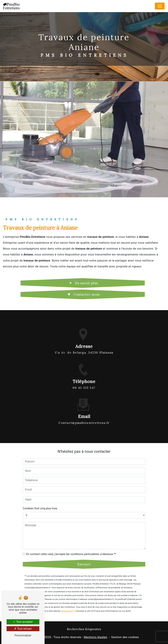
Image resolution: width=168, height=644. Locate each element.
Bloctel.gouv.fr (68, 607)
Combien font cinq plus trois (40, 504)
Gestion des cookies (125, 637)
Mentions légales (95, 637)
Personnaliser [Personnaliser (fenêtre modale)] (23, 635)
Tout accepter (23, 622)
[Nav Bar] (160, 6)
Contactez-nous (83, 294)
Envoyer (84, 560)
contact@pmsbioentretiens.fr (84, 419)
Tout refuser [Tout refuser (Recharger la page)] (23, 629)
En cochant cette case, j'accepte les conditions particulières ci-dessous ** (71, 550)
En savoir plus (83, 283)
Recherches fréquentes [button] (84, 629)
